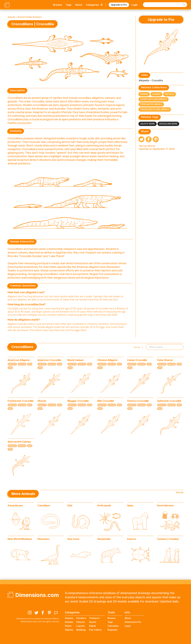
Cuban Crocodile (137, 360)
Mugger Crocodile (78, 401)
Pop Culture (95, 630)
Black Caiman (76, 360)
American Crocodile (49, 360)
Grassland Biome (168, 124)
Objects (69, 630)
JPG (10, 368)
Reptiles (170, 94)
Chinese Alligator (108, 360)
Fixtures (81, 622)
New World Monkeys (20, 539)
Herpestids (104, 539)
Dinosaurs (43, 539)
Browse (58, 5)
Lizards (156, 94)
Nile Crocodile (106, 401)
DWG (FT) (12, 364)
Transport (94, 618)
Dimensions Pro (133, 622)
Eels (70, 505)
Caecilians (44, 505)
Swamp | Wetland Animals (154, 99)
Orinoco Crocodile (138, 401)
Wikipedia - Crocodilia (151, 80)
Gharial (42, 401)
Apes (130, 505)
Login (135, 5)
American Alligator (19, 360)
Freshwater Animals (151, 104)
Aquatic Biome (148, 124)
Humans (69, 618)
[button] (138, 347)
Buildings (81, 630)
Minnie (151, 146)
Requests (113, 630)
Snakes (144, 94)
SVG (30, 364)
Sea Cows (73, 539)
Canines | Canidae (168, 539)
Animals (11, 17)
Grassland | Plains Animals (155, 109)
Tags (69, 5)
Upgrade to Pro (119, 5)
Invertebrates (165, 505)
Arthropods (104, 505)
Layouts (81, 626)
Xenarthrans (15, 505)
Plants (68, 626)
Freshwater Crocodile (21, 401)
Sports (93, 622)
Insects (132, 539)
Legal (128, 626)
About (79, 5)
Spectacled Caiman (19, 442)
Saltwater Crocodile (169, 401)
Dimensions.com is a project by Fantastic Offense (38, 619)
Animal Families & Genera (30, 17)
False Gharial (165, 360)
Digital (92, 626)
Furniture (81, 618)
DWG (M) (22, 364)
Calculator (113, 626)
